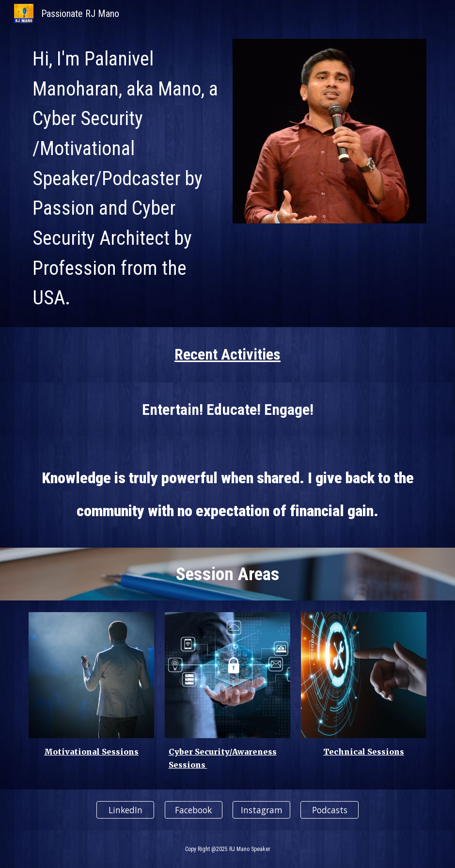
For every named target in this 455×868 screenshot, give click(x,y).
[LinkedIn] (125, 810)
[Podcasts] (329, 810)
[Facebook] (194, 810)
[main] (126, 177)
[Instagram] (261, 810)
